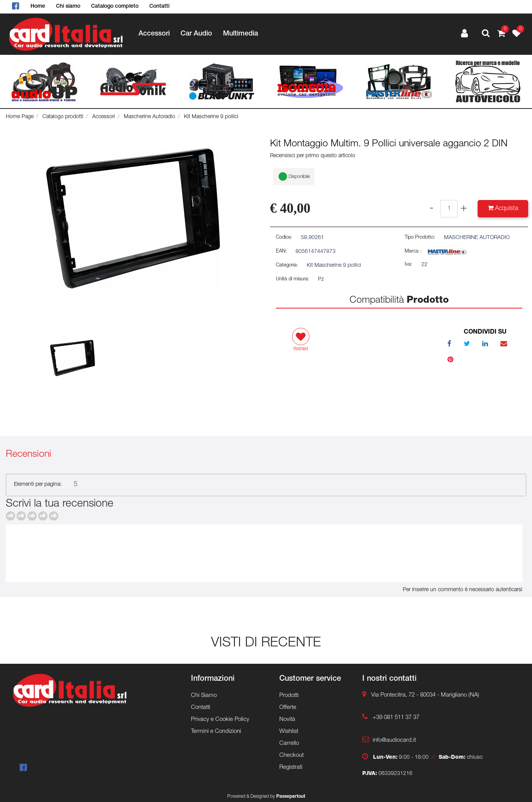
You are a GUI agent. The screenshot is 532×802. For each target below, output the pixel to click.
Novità (287, 720)
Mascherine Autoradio (149, 117)
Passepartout (291, 797)
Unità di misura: (293, 279)
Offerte (288, 708)
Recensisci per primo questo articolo (313, 156)
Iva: (409, 265)
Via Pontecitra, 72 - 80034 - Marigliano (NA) (425, 695)
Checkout (291, 755)
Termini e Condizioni (216, 732)
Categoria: (287, 265)
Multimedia (241, 34)
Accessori (154, 34)
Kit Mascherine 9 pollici (211, 117)
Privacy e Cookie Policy (220, 720)
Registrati (291, 767)
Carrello (289, 744)
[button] (486, 34)
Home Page (20, 117)
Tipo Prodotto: (420, 238)
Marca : (413, 252)
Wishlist (289, 732)
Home (38, 7)
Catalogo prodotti (63, 117)
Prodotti (289, 696)
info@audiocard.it (394, 740)
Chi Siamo (204, 696)
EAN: (281, 252)
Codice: (284, 238)
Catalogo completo (115, 7)
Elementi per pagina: (38, 485)
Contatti (159, 7)
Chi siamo (68, 7)
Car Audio (196, 34)
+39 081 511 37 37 (396, 718)
